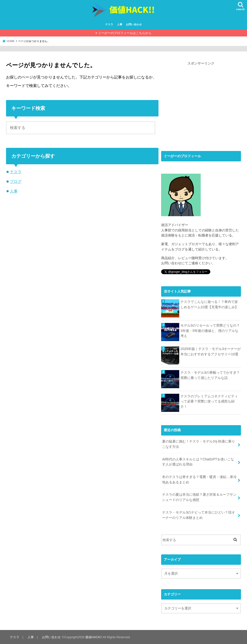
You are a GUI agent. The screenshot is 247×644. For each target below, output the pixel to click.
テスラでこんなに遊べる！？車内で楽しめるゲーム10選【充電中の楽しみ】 (209, 304)
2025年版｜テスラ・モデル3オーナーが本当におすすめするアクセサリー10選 (211, 351)
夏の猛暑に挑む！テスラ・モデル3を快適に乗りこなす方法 (199, 444)
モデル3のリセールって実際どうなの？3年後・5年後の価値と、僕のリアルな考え (210, 331)
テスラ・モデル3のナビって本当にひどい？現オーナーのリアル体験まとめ (199, 515)
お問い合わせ (134, 24)
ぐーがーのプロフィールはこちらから (125, 33)
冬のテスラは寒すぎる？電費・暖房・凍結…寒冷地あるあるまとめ (199, 479)
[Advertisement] (202, 105)
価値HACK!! (93, 637)
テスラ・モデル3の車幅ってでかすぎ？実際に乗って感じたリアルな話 (210, 375)
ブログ (16, 182)
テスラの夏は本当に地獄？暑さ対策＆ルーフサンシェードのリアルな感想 (199, 497)
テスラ (109, 24)
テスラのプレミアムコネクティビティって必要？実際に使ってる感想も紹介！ (209, 401)
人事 (120, 24)
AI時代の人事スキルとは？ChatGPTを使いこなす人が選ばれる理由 (198, 462)
